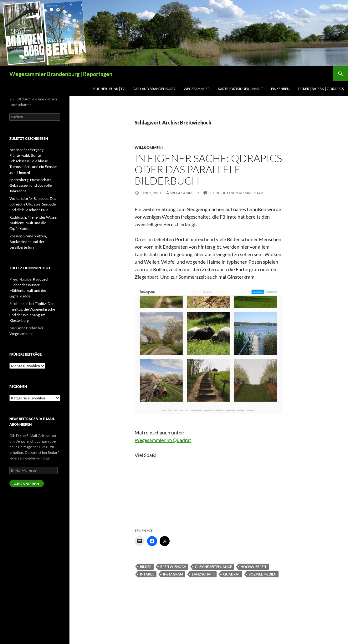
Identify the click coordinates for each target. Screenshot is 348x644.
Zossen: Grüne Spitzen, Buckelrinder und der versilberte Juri (28, 242)
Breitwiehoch (173, 567)
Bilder (146, 567)
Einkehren (280, 89)
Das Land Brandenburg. (154, 89)
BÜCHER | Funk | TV (109, 89)
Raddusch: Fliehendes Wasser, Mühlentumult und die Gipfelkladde (34, 223)
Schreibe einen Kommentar (236, 193)
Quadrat (232, 574)
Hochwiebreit (254, 567)
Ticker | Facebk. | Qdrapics (321, 89)
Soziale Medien (263, 574)
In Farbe (147, 574)
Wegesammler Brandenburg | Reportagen (61, 74)
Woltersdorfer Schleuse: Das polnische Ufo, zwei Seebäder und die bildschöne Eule (33, 204)
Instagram (173, 574)
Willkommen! (149, 147)
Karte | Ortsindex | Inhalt (240, 89)
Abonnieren (27, 484)
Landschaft (203, 574)
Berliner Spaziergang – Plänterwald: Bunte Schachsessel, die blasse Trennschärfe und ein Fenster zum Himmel (33, 161)
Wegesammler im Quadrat (163, 440)
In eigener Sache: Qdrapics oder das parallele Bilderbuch (208, 169)
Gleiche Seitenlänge (213, 567)
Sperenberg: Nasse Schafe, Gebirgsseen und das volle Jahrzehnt (31, 185)
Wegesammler (197, 89)
